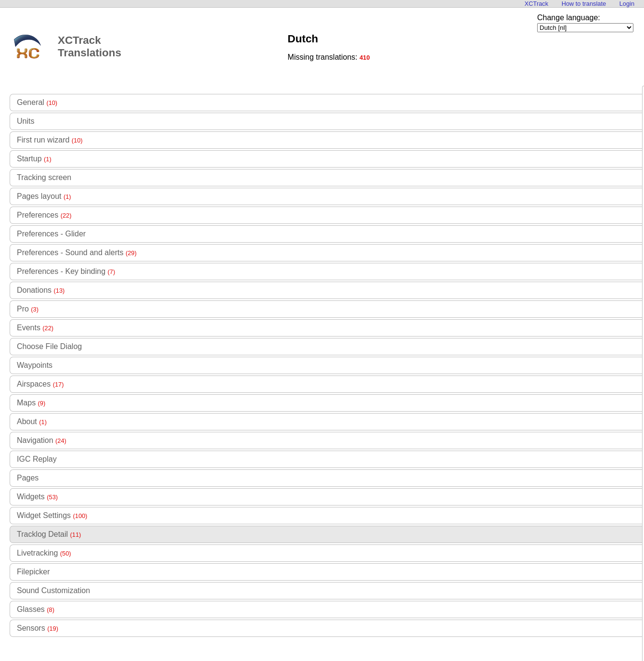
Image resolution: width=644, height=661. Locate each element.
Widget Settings (52, 515)
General (37, 102)
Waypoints (35, 365)
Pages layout (44, 196)
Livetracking (44, 553)
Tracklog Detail (49, 534)
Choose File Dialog (49, 346)
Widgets (37, 497)
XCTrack (536, 4)
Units (26, 121)
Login (627, 4)
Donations (41, 290)
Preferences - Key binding (66, 271)
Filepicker (33, 572)
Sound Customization (53, 590)
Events (35, 328)
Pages (28, 478)
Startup (34, 159)
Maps (31, 403)
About (32, 421)
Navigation (42, 440)
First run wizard (50, 140)
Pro (28, 309)
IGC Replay (37, 459)
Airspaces (40, 384)
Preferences (44, 215)
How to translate (584, 4)
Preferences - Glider (51, 234)
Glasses (36, 609)
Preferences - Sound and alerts (77, 253)
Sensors (38, 628)
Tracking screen (44, 177)
